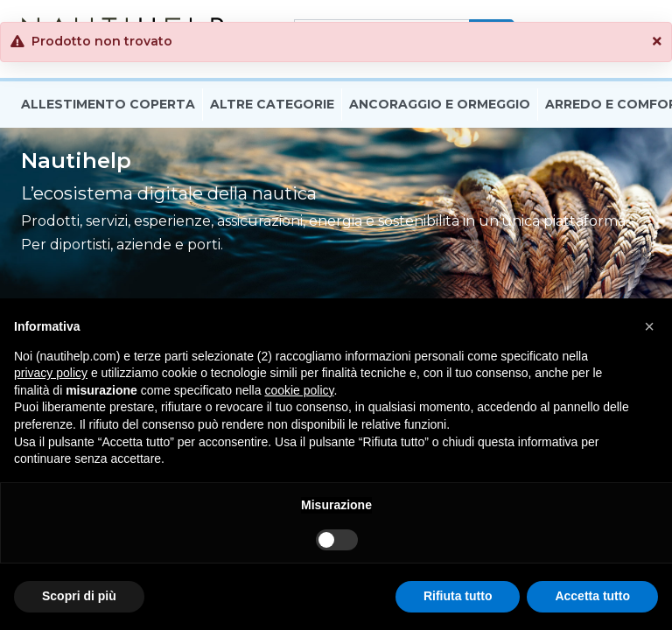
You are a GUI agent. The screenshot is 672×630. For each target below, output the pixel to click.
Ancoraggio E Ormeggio (440, 108)
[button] (657, 42)
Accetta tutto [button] (592, 596)
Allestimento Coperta (108, 108)
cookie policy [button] (299, 390)
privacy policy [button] (51, 373)
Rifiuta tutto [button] (458, 596)
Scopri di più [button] (79, 596)
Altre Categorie (272, 108)
